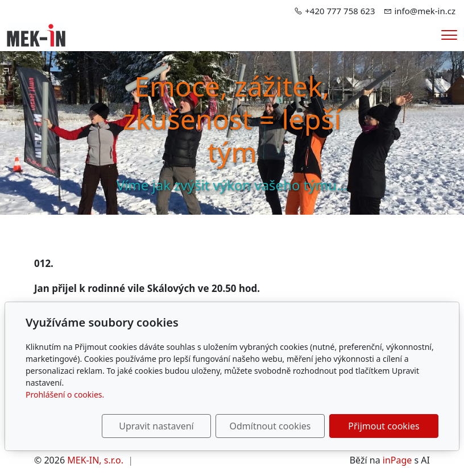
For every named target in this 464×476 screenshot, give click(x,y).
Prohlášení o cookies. (65, 394)
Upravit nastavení (156, 426)
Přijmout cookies (384, 426)
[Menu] (449, 35)
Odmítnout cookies (270, 426)
